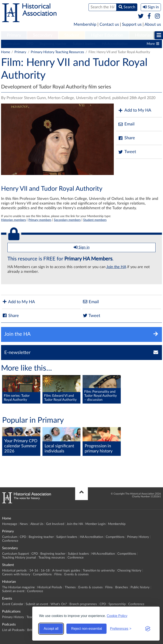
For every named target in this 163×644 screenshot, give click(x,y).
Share (126, 138)
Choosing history (129, 571)
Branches (122, 587)
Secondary (43, 35)
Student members (95, 220)
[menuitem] (14, 36)
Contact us (109, 25)
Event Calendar (13, 604)
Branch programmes (83, 604)
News (24, 524)
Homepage (10, 524)
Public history (140, 587)
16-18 (45, 571)
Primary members (40, 220)
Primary (14, 35)
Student (72, 35)
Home (6, 52)
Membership (85, 25)
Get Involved (55, 524)
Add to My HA (135, 110)
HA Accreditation (115, 44)
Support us (132, 25)
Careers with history (16, 574)
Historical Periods (50, 587)
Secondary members (67, 220)
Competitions (115, 537)
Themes (70, 587)
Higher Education (107, 35)
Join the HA (116, 267)
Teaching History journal (19, 558)
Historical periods (14, 571)
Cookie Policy (117, 616)
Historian (143, 35)
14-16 (34, 571)
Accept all (51, 629)
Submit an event (13, 591)
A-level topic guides (66, 571)
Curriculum (12, 44)
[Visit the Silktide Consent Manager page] (148, 629)
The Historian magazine (18, 587)
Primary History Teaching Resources (57, 52)
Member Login (95, 524)
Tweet (127, 152)
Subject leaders (84, 44)
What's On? (59, 604)
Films (58, 574)
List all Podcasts (13, 630)
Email (126, 124)
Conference (10, 541)
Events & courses (77, 574)
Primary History (138, 537)
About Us (37, 524)
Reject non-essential (86, 629)
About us (153, 25)
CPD (30, 44)
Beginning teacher (53, 44)
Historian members (13, 220)
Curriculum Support (15, 554)
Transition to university (99, 571)
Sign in (82, 247)
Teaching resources (52, 558)
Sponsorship (117, 604)
